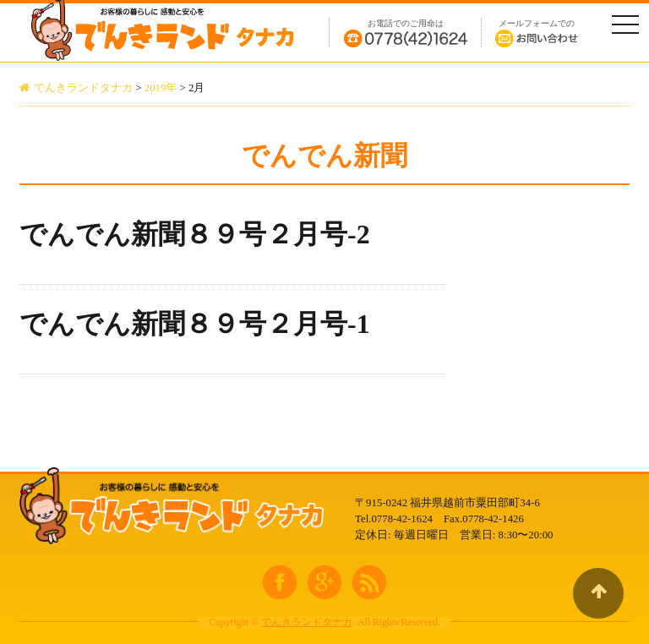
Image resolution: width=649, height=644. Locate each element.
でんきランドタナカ (307, 622)
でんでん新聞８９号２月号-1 (195, 324)
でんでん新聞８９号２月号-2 (195, 234)
